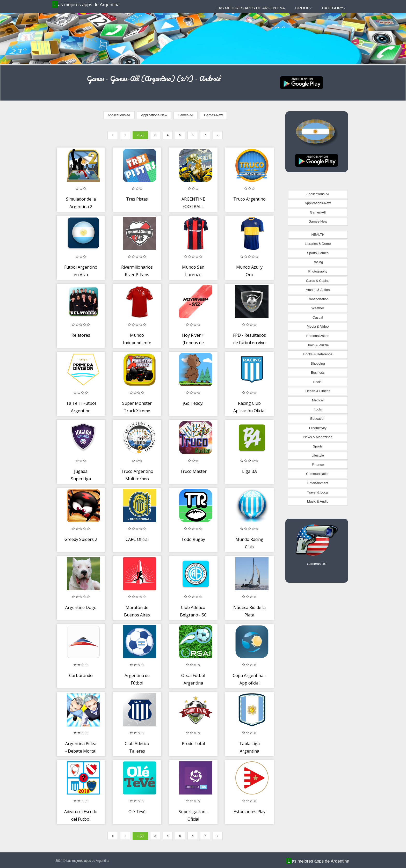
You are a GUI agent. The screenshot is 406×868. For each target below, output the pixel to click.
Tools (318, 409)
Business (318, 373)
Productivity (318, 428)
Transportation (318, 299)
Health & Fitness (318, 391)
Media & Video (318, 326)
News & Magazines (318, 437)
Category (334, 8)
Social (318, 382)
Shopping (318, 363)
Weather (318, 308)
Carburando (81, 675)
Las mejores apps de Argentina (86, 4)
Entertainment (318, 483)
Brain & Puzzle (318, 345)
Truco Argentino (249, 199)
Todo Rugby (193, 539)
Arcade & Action (318, 290)
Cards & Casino (318, 281)
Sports (318, 446)
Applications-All (119, 115)
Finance (318, 465)
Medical (318, 400)
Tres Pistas (137, 199)
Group (303, 8)
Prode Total (193, 744)
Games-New (213, 115)
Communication (318, 474)
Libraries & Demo (318, 244)
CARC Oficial (137, 539)
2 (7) (140, 135)
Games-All (186, 115)
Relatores (81, 335)
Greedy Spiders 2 (81, 539)
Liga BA (249, 471)
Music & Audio (318, 501)
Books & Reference (318, 354)
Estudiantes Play (249, 812)
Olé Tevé (137, 812)
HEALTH (318, 235)
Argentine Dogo (81, 607)
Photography (318, 271)
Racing (318, 262)
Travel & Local (318, 492)
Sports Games (318, 253)
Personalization (318, 336)
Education (318, 419)
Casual (318, 317)
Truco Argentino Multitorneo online (137, 479)
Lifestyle (318, 455)
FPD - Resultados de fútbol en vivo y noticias (249, 343)
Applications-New (154, 115)
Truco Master (193, 471)
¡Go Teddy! (193, 403)
